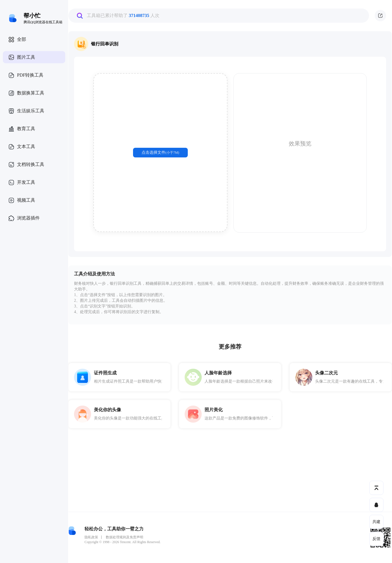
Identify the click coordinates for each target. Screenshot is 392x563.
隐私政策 (91, 537)
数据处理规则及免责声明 (125, 537)
